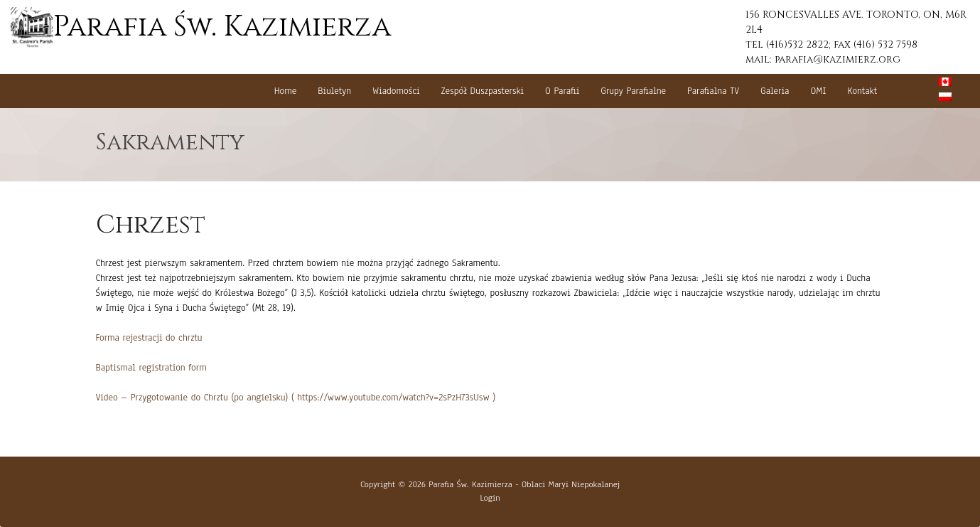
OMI (818, 91)
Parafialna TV (713, 91)
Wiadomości (396, 91)
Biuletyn (334, 91)
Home (286, 91)
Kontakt (863, 91)
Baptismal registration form (151, 368)
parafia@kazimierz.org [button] (838, 59)
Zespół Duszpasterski (483, 91)
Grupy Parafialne (633, 91)
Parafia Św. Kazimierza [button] (201, 27)
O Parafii (562, 91)
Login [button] (490, 498)
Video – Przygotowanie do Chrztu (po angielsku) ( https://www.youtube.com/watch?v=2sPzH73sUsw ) (296, 398)
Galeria (775, 91)
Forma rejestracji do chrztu (149, 338)
